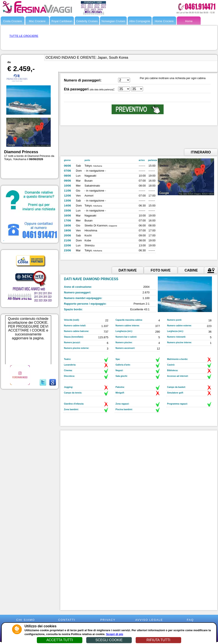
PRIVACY (108, 620)
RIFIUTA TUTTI (158, 640)
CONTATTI (67, 620)
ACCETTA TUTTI (60, 640)
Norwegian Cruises (113, 21)
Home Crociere (164, 21)
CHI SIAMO (26, 620)
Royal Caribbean (62, 21)
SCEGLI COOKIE (109, 640)
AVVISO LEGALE (149, 620)
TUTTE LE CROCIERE (24, 36)
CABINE (191, 270)
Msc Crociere (37, 21)
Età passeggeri (76, 89)
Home (189, 21)
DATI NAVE (128, 270)
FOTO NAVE (161, 270)
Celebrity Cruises (87, 21)
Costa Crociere (13, 21)
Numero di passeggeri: (83, 80)
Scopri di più (115, 634)
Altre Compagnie (140, 21)
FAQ (190, 620)
